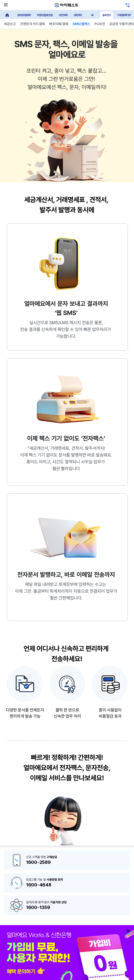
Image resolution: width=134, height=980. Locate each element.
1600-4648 (39, 885)
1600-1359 (38, 907)
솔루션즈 (107, 15)
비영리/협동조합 (45, 15)
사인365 (63, 15)
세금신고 (10, 24)
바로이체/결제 (59, 24)
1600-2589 (38, 862)
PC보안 (100, 24)
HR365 (78, 15)
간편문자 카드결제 (32, 24)
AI (92, 15)
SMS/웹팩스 (81, 24)
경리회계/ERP (24, 15)
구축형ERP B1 (124, 15)
